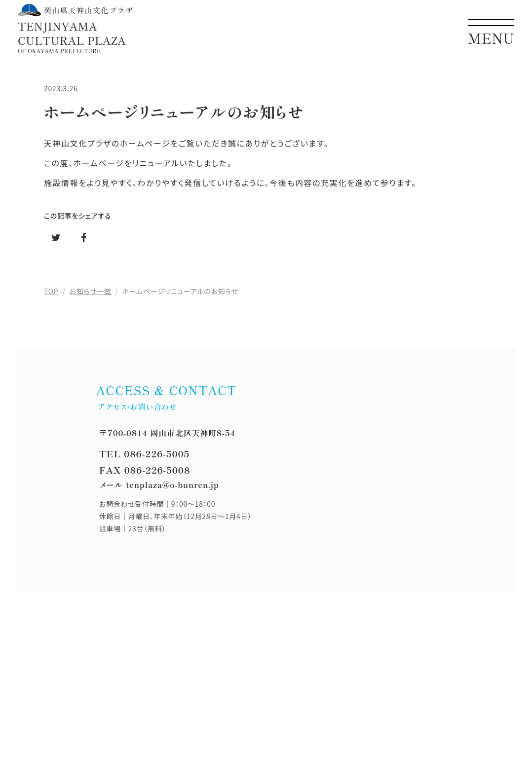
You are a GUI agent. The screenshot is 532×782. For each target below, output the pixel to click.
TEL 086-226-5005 (144, 453)
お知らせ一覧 (91, 291)
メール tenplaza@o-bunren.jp (159, 484)
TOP (51, 291)
